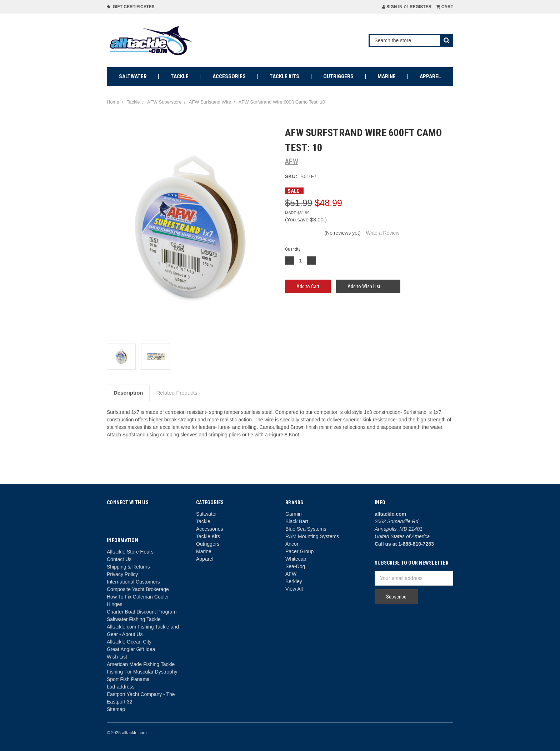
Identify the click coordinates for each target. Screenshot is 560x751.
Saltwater (133, 76)
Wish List (117, 657)
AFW (291, 574)
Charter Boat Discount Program (142, 612)
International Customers (133, 582)
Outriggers (338, 76)
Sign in (392, 7)
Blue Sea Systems (306, 529)
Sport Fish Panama (128, 679)
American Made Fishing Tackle (141, 664)
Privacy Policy (122, 574)
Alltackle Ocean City (129, 642)
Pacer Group (299, 551)
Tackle (180, 76)
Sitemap (116, 709)
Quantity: (293, 249)
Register (421, 7)
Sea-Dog (295, 566)
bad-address (121, 687)
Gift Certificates (131, 7)
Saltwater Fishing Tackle (134, 619)
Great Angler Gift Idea (131, 649)
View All (294, 589)
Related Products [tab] (177, 393)
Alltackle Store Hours (130, 552)
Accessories (229, 76)
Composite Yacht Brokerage (138, 589)
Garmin (294, 514)
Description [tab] (128, 393)
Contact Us (119, 559)
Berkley (294, 581)
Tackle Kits (284, 76)
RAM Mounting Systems (312, 536)
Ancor (292, 544)
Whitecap (296, 559)
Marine (387, 76)
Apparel (430, 76)
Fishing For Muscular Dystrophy (142, 672)
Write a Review (382, 233)
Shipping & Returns (128, 567)
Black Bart (297, 521)
